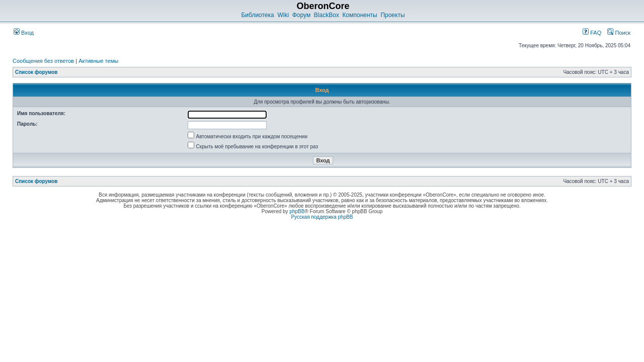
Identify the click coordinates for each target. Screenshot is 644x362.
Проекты (392, 15)
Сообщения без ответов (43, 61)
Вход (24, 33)
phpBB (297, 211)
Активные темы (98, 61)
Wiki (283, 15)
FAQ (592, 33)
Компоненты (360, 15)
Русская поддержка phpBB (322, 217)
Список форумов (36, 72)
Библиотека (257, 15)
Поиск (619, 33)
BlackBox (327, 15)
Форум (301, 15)
